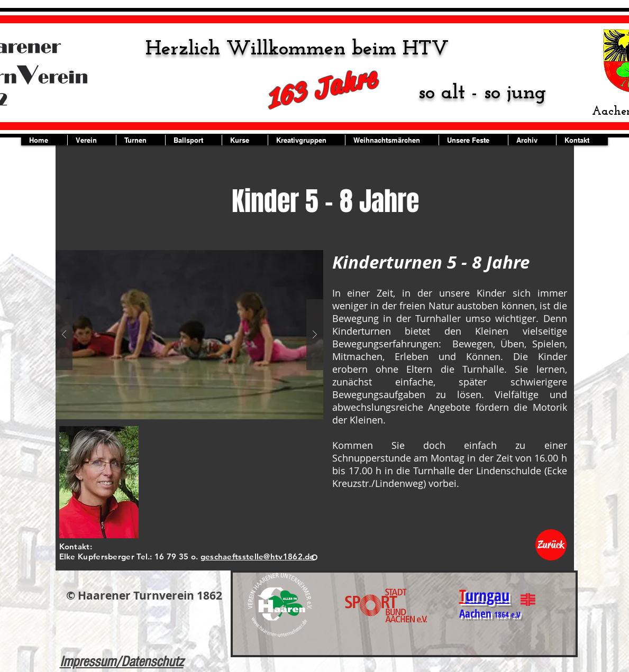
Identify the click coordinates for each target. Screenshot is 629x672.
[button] (189, 335)
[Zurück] (551, 545)
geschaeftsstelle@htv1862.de (258, 556)
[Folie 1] (315, 558)
